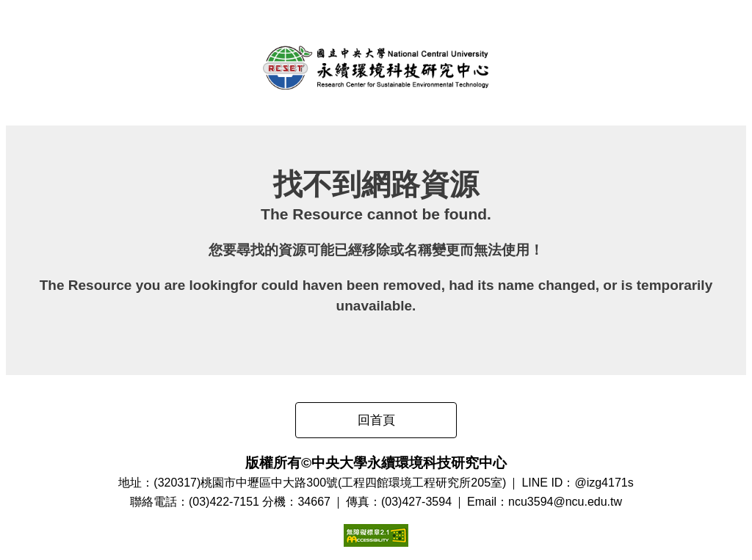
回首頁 (376, 420)
